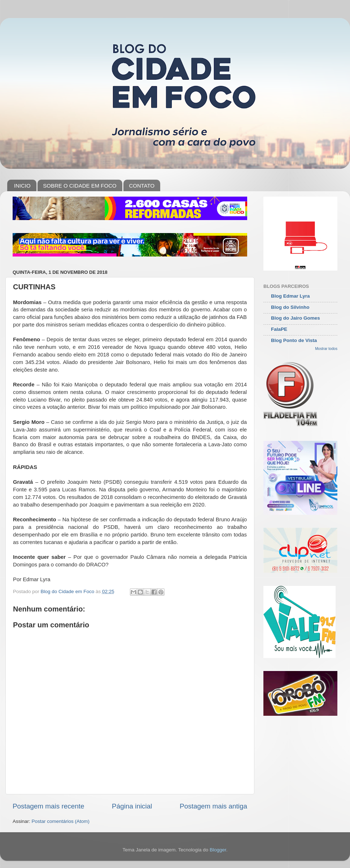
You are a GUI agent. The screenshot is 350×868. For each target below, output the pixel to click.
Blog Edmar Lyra (290, 296)
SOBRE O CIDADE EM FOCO (80, 186)
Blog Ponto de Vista (294, 340)
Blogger (218, 850)
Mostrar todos (326, 349)
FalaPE (279, 329)
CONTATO (142, 186)
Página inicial (132, 806)
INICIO (22, 186)
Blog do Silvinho (290, 307)
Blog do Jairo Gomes (296, 318)
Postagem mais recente (48, 806)
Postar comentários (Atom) (61, 821)
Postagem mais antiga (213, 806)
